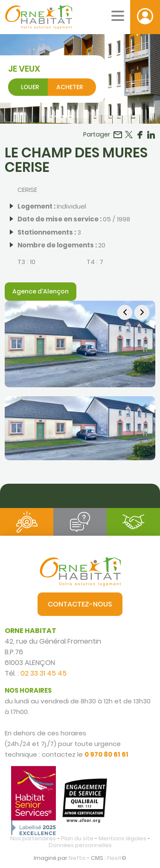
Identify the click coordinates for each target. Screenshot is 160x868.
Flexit (114, 858)
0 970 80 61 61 (106, 754)
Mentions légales (122, 838)
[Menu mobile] (118, 16)
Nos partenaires (33, 838)
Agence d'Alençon (41, 291)
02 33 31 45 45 (44, 673)
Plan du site (77, 838)
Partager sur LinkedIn (151, 135)
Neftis (77, 858)
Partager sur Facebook (140, 135)
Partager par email (118, 135)
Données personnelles (80, 845)
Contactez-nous (80, 604)
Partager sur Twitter (129, 135)
